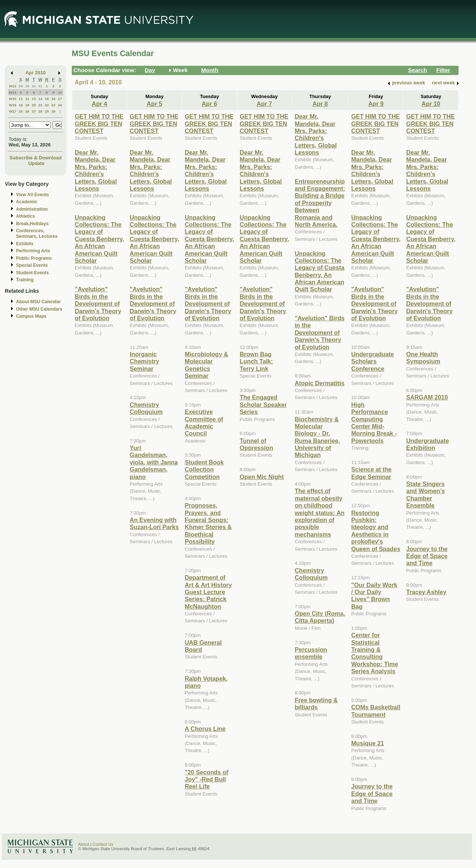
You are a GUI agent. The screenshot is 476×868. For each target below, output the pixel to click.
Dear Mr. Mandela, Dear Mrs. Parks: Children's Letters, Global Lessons (96, 170)
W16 (13, 105)
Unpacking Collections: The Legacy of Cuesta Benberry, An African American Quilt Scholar (99, 239)
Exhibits (25, 244)
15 (47, 99)
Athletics (25, 216)
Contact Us (103, 844)
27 (34, 111)
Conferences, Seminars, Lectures (37, 234)
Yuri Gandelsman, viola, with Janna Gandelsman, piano (154, 462)
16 (53, 99)
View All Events (33, 195)
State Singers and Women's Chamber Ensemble (425, 495)
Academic (27, 202)
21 (40, 105)
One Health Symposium (423, 358)
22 (47, 105)
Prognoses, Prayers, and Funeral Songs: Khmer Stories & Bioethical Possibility (208, 523)
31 (40, 86)
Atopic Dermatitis (319, 383)
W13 (13, 86)
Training (25, 280)
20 (34, 105)
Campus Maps (31, 316)
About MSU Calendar (38, 302)
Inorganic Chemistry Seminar (144, 361)
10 (60, 92)
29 (27, 86)
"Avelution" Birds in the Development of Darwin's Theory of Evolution (98, 304)
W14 (13, 92)
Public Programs (34, 258)
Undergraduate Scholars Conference (372, 361)
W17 (13, 111)
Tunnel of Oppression (257, 444)
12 (27, 99)
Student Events (32, 273)
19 (27, 105)
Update (36, 163)
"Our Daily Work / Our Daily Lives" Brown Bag (374, 596)
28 (21, 86)
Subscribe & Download (36, 158)
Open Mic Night (262, 477)
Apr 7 (264, 104)
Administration (32, 209)
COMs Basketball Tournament (376, 711)
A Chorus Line (205, 729)
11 (21, 99)
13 (34, 99)
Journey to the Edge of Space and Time (372, 793)
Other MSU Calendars (39, 309)
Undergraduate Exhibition (427, 444)
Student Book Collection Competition (204, 469)
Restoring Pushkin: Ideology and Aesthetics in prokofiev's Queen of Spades (376, 531)
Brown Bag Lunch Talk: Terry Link (256, 361)
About (84, 844)
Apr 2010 (36, 73)
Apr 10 (431, 104)
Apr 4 (99, 104)
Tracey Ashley (426, 592)
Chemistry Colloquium (146, 408)
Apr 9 (376, 104)
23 (53, 105)
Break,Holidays (32, 224)
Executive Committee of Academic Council (204, 422)
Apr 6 (209, 104)
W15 (13, 99)
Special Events (32, 265)
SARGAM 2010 (427, 397)
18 (21, 105)
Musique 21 (367, 743)
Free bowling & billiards (316, 704)
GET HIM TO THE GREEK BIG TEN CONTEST (99, 124)
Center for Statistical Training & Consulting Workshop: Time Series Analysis (374, 653)
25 (21, 111)
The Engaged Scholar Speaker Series (263, 404)
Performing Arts (33, 251)
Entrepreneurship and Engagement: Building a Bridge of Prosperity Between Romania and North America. (320, 203)
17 (60, 99)
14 (40, 99)
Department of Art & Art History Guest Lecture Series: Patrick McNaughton (208, 592)
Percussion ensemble (311, 653)
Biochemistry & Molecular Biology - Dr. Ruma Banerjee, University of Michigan (317, 437)
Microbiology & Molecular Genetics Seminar (207, 365)
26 (27, 111)
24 (60, 105)
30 (34, 86)
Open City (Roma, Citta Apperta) (320, 617)
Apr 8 (320, 104)
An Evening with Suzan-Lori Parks (154, 523)
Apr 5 (155, 104)
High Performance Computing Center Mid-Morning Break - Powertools (374, 423)
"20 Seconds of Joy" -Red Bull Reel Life (207, 779)
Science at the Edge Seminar (371, 473)
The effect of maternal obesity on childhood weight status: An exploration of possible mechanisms (319, 512)
